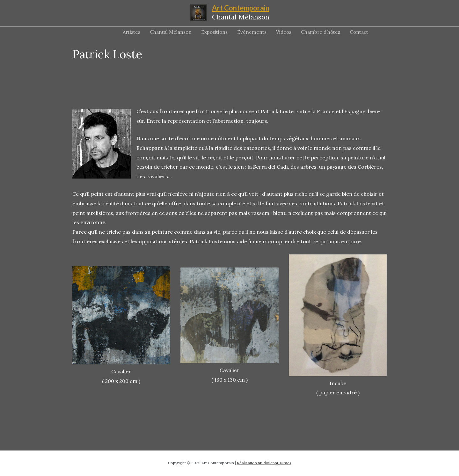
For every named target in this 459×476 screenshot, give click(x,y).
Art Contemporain (241, 8)
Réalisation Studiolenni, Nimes (264, 463)
